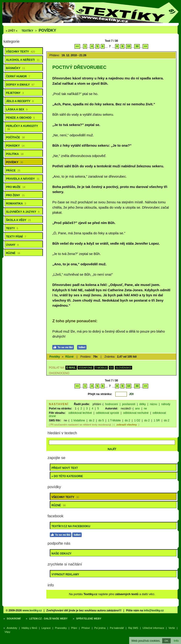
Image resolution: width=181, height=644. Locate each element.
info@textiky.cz (154, 610)
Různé (13, 253)
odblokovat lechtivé (80, 413)
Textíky (27, 31)
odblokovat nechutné (136, 413)
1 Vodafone (78, 420)
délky (142, 404)
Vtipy (7, 632)
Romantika (16, 204)
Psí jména (100, 628)
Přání (74, 628)
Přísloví (86, 628)
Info (176, 641)
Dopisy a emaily (20, 85)
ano (137, 409)
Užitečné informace (153, 628)
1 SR (157, 420)
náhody (166, 404)
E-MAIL (71, 368)
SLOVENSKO (123, 368)
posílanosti (129, 404)
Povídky (47, 30)
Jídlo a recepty (20, 101)
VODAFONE (86, 368)
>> (145, 46)
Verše (172, 628)
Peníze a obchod (20, 118)
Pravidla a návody (23, 179)
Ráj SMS (133, 628)
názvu (153, 404)
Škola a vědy (18, 220)
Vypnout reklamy (65, 574)
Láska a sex (17, 109)
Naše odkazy (61, 554)
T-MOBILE (101, 368)
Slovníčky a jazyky (23, 212)
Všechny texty (20, 52)
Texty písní (16, 237)
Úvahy (12, 245)
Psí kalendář (117, 628)
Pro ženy (15, 195)
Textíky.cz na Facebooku (71, 526)
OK (166, 641)
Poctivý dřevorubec (79, 67)
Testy (12, 228)
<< (77, 46)
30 (137, 46)
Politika (15, 154)
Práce (13, 171)
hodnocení (111, 404)
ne (145, 409)
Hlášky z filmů (29, 628)
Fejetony (15, 93)
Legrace (46, 628)
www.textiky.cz (32, 610)
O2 (111, 368)
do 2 (92, 420)
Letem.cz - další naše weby (48, 619)
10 (129, 46)
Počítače (15, 137)
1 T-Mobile (114, 420)
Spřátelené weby (89, 619)
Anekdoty (12, 628)
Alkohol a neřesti (23, 60)
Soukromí (14, 619)
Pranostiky (61, 628)
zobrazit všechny (127, 425)
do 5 (101, 420)
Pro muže (16, 187)
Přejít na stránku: (100, 394)
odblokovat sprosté (107, 413)
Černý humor (18, 76)
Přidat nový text (65, 468)
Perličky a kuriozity (22, 127)
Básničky (15, 68)
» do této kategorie (67, 476)
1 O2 (137, 420)
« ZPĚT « (12, 31)
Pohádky (15, 146)
